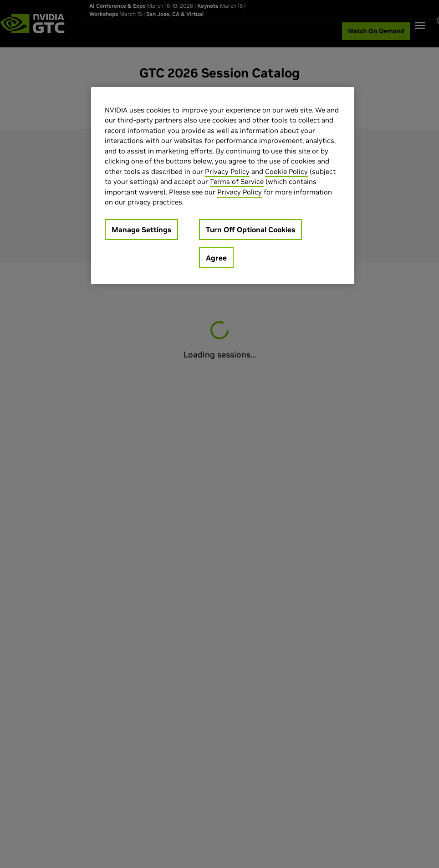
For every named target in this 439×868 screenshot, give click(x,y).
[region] (223, 186)
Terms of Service (237, 181)
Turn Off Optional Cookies (250, 230)
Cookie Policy (286, 171)
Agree (216, 258)
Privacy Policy (227, 171)
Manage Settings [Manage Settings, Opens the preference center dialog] (141, 230)
